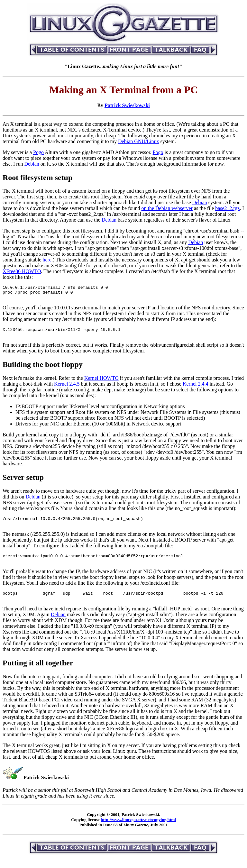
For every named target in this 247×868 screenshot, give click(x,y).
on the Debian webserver (167, 208)
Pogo (38, 152)
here (47, 260)
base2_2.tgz (227, 208)
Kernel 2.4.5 (67, 389)
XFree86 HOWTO (22, 271)
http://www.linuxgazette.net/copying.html (138, 830)
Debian (32, 164)
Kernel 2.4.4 (196, 389)
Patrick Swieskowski (127, 105)
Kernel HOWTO (101, 383)
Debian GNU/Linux (139, 141)
